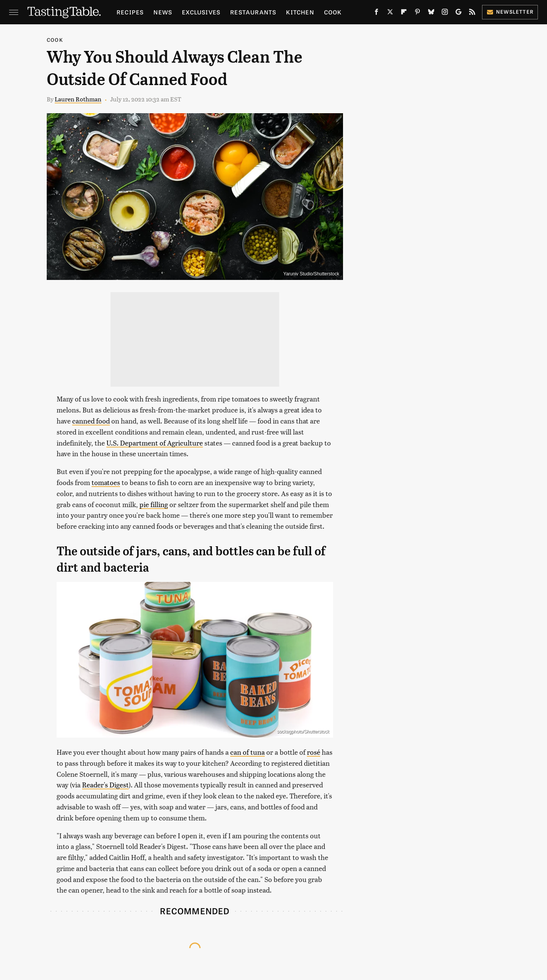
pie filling (154, 504)
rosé (314, 752)
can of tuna (247, 752)
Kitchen (300, 12)
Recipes (130, 12)
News (163, 12)
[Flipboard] (404, 13)
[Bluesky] (431, 13)
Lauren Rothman (78, 99)
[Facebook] (376, 13)
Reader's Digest (105, 785)
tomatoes (106, 482)
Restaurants (253, 12)
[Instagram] (445, 13)
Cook (333, 12)
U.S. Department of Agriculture (155, 443)
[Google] (458, 13)
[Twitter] (390, 13)
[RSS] (472, 13)
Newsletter (510, 12)
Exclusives (201, 12)
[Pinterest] (417, 13)
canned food (91, 421)
